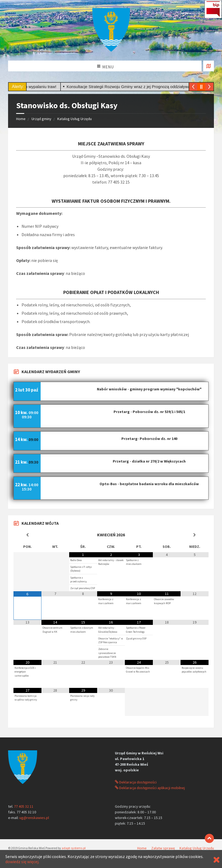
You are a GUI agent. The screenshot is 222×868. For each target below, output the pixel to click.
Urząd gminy (41, 119)
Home (21, 119)
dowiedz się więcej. (22, 862)
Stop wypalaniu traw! (40, 87)
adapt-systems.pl (74, 848)
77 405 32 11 (24, 806)
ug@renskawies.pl (34, 818)
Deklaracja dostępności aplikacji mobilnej (150, 788)
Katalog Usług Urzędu (75, 119)
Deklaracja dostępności (136, 782)
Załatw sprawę (163, 848)
